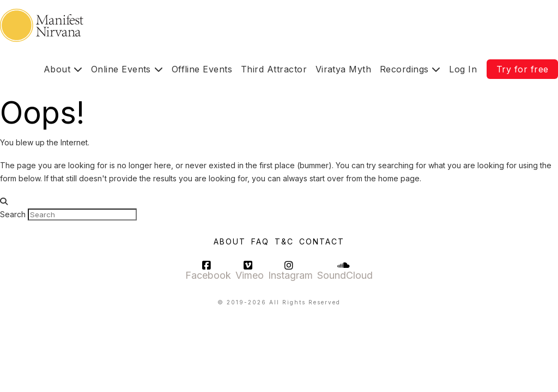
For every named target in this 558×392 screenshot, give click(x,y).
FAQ (260, 241)
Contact (322, 241)
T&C (284, 241)
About (230, 241)
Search (13, 214)
